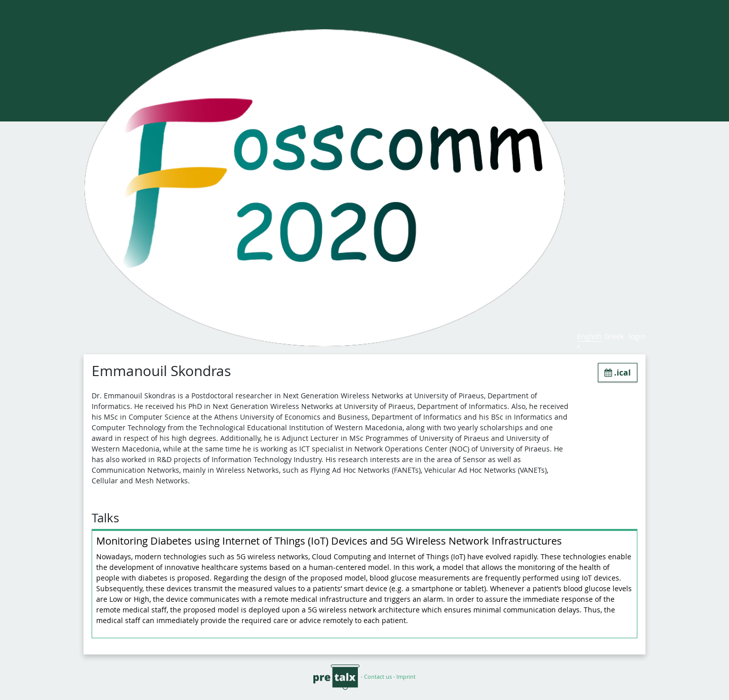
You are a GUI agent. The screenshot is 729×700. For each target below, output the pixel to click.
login (637, 336)
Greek (614, 336)
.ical (618, 373)
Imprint (406, 676)
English (590, 336)
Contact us (378, 676)
